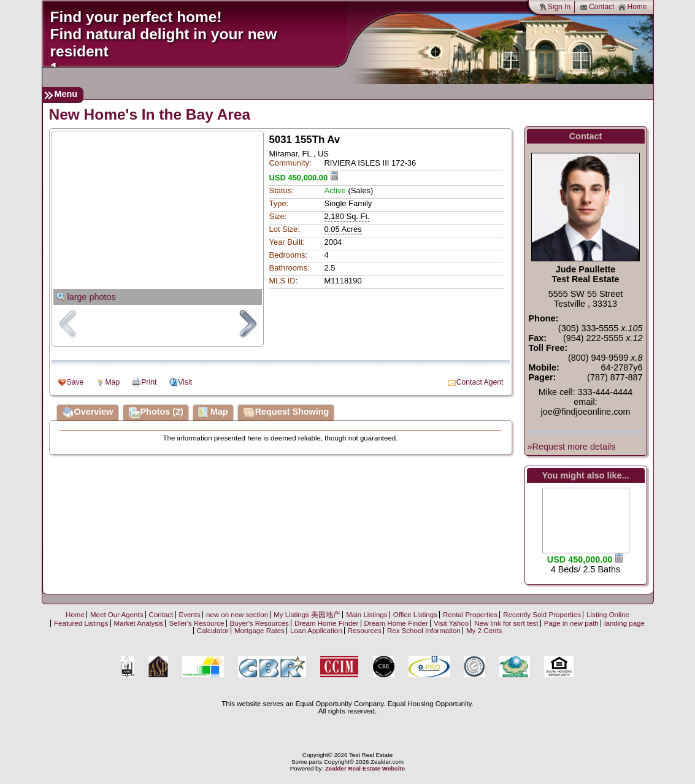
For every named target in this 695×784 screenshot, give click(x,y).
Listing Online (608, 615)
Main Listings (367, 615)
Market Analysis (139, 623)
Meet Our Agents (117, 615)
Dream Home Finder (326, 623)
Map (112, 382)
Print (149, 382)
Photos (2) (156, 413)
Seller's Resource (196, 623)
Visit (185, 382)
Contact (597, 7)
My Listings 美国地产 (307, 615)
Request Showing (286, 413)
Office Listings (415, 615)
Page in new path (571, 623)
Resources (365, 631)
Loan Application (316, 631)
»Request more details (572, 447)
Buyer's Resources (259, 623)
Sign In (555, 7)
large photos (92, 297)
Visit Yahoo (451, 623)
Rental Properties (470, 615)
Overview (88, 413)
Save (75, 382)
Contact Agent (480, 382)
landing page (624, 623)
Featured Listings (81, 623)
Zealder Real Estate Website (365, 768)
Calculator (213, 631)
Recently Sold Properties (542, 615)
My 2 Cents (484, 631)
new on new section (237, 615)
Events (190, 615)
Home (632, 7)
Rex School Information (424, 631)
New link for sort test (506, 623)
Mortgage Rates (259, 631)
